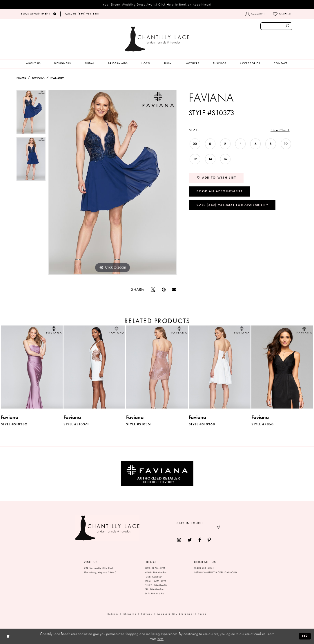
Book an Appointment (219, 191)
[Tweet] (153, 290)
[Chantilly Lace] (157, 39)
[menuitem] (33, 64)
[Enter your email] (200, 528)
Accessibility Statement (176, 614)
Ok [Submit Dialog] (305, 636)
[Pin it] (164, 290)
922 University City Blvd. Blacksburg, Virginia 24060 (100, 570)
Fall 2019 (57, 78)
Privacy (147, 614)
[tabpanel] (31, 114)
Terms (202, 614)
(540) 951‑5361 (204, 568)
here (160, 639)
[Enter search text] (276, 26)
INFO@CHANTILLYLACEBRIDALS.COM (216, 572)
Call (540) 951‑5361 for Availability (232, 205)
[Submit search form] (288, 26)
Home (21, 78)
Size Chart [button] (280, 130)
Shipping (130, 614)
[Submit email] (218, 528)
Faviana (38, 78)
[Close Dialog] (8, 636)
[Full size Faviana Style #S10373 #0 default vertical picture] (112, 182)
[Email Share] (174, 290)
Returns (113, 614)
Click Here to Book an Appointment (185, 4)
